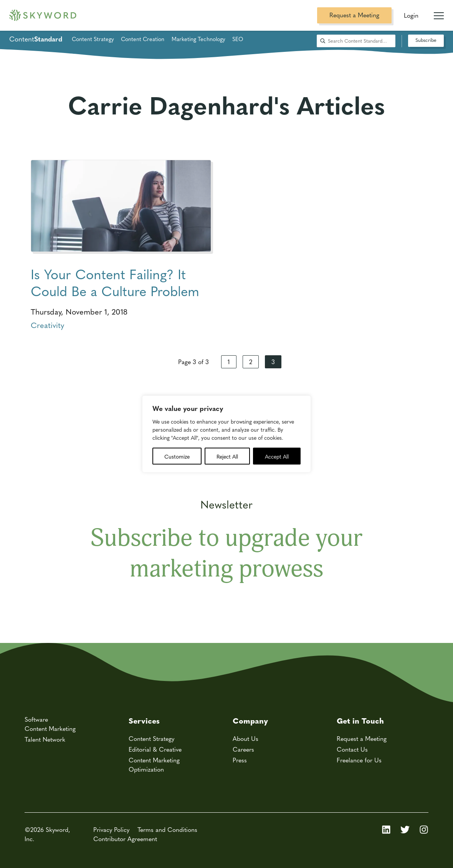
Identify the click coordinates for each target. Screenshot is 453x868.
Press (240, 760)
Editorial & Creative (155, 749)
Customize (177, 456)
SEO (238, 39)
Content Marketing (50, 728)
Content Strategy (93, 39)
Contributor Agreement (125, 839)
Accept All (277, 456)
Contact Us (352, 749)
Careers (243, 749)
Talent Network (45, 739)
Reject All (227, 456)
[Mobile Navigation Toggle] (439, 13)
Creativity (47, 325)
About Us (246, 738)
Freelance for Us (359, 760)
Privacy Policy (111, 829)
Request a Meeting (354, 15)
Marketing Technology (198, 39)
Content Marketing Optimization (154, 764)
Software (36, 719)
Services (144, 720)
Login (411, 15)
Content (36, 39)
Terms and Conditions (167, 829)
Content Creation (143, 39)
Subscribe (426, 40)
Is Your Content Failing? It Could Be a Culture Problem (115, 282)
